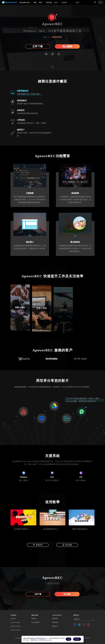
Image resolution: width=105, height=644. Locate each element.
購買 (35, 2)
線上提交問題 (35, 621)
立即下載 (38, 46)
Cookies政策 (86, 637)
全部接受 (77, 639)
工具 (77, 2)
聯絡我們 (55, 621)
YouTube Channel (15, 621)
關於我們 (55, 617)
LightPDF (64, 2)
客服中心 (34, 617)
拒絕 (69, 639)
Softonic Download (16, 625)
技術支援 (49, 2)
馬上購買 (67, 46)
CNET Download (15, 629)
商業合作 (55, 625)
